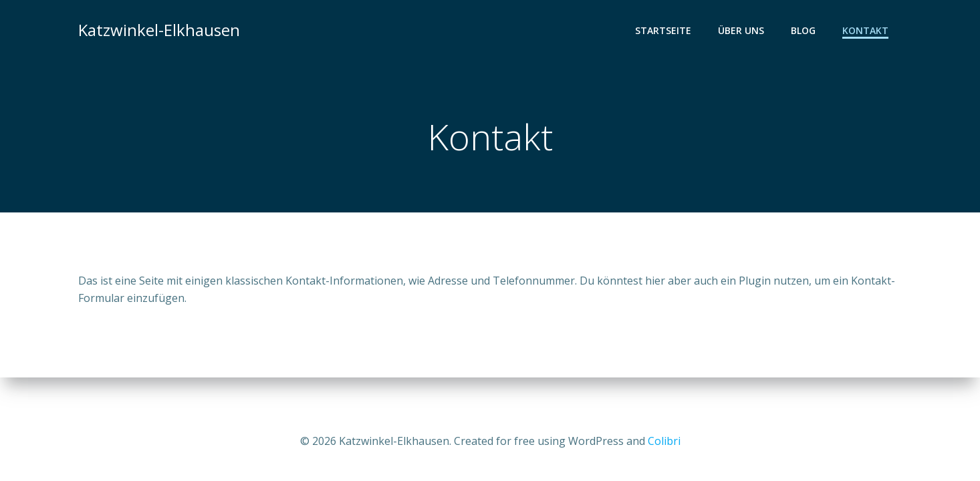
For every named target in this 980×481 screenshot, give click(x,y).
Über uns (741, 30)
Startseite (663, 30)
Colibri (664, 441)
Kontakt (865, 30)
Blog (803, 30)
